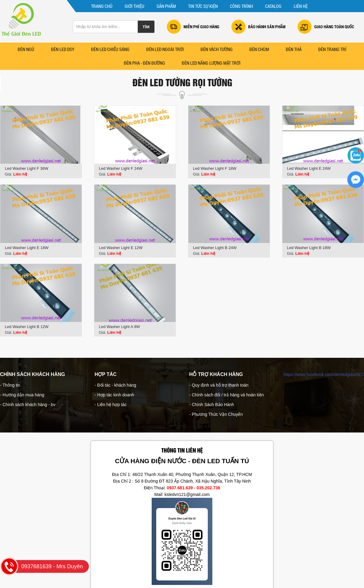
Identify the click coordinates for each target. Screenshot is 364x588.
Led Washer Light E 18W (27, 248)
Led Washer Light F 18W (215, 168)
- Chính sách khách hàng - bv (28, 405)
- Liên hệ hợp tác (111, 405)
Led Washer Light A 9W (119, 327)
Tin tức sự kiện (203, 6)
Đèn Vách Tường (217, 49)
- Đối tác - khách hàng (115, 385)
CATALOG (273, 6)
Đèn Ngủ (26, 49)
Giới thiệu (135, 6)
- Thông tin (10, 385)
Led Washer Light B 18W (309, 248)
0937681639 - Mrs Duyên (44, 566)
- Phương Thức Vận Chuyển (216, 414)
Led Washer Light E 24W (309, 168)
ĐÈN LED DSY (63, 49)
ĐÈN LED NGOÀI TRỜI (165, 49)
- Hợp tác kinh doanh (114, 395)
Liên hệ (301, 6)
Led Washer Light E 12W (121, 248)
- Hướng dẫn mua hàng (22, 395)
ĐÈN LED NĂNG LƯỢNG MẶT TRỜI (211, 63)
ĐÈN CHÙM (259, 49)
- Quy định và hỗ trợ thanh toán (219, 385)
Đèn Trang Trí (332, 49)
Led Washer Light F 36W (27, 168)
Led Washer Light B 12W (27, 327)
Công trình (241, 6)
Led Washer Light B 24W (215, 248)
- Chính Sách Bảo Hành (212, 405)
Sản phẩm (166, 6)
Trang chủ (102, 6)
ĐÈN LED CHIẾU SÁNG (110, 49)
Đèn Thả (294, 49)
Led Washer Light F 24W (121, 168)
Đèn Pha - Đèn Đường (144, 63)
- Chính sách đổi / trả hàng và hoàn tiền (227, 395)
